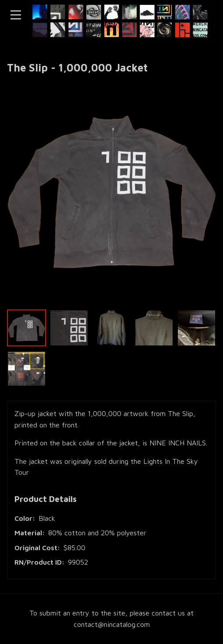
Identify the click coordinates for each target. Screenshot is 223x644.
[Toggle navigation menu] (16, 15)
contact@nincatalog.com (112, 624)
